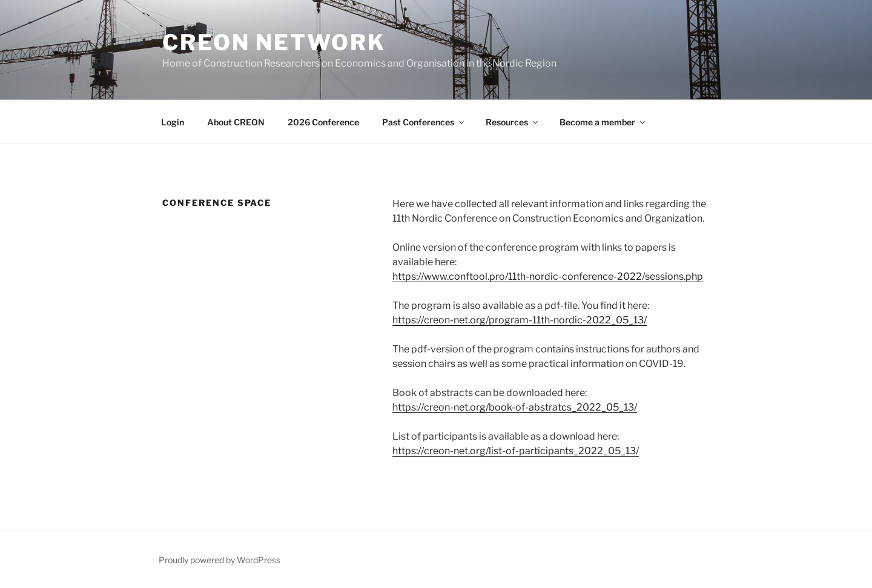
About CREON (236, 122)
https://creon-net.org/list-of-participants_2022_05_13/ (516, 451)
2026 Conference (323, 122)
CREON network (274, 42)
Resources (513, 122)
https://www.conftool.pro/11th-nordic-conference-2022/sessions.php (548, 276)
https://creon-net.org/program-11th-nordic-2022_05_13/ (520, 320)
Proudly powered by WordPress (220, 560)
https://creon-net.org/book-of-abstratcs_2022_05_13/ (515, 407)
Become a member (603, 122)
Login (173, 122)
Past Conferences (424, 122)
